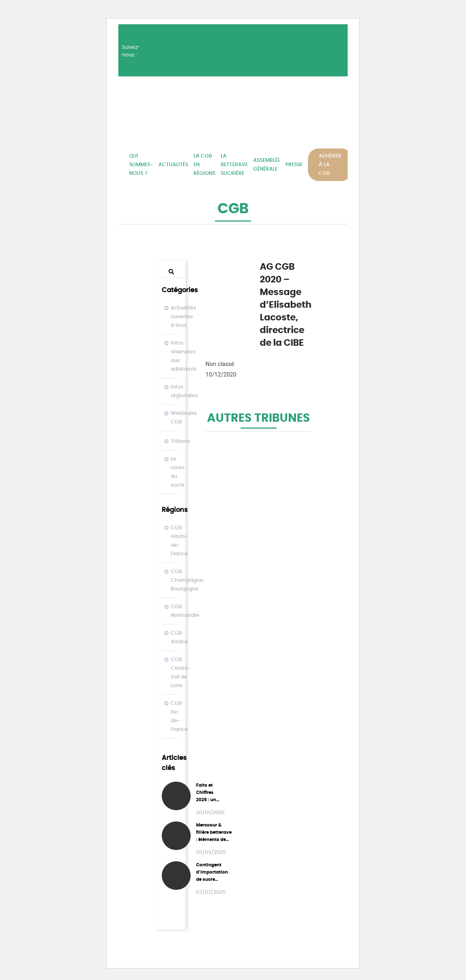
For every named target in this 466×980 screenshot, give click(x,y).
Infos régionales (184, 391)
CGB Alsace (179, 638)
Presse (294, 165)
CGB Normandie (185, 611)
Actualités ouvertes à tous (183, 317)
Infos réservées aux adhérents (184, 356)
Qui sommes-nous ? (141, 165)
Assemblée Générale (267, 165)
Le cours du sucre (178, 472)
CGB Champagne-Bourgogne (188, 580)
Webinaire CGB (184, 418)
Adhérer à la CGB (330, 165)
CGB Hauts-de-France (179, 541)
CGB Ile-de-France (179, 716)
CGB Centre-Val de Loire (181, 673)
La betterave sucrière (234, 165)
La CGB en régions (204, 165)
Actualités (173, 165)
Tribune (180, 441)
